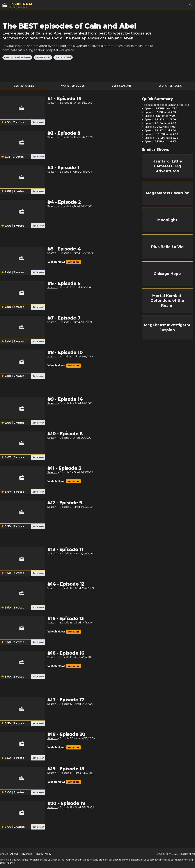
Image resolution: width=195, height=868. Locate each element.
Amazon (74, 262)
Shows (4, 854)
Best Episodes (24, 86)
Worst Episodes (73, 86)
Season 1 (52, 103)
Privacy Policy (43, 854)
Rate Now (38, 122)
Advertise (26, 854)
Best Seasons (122, 86)
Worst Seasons (170, 86)
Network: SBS (43, 57)
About (14, 854)
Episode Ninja (187, 854)
